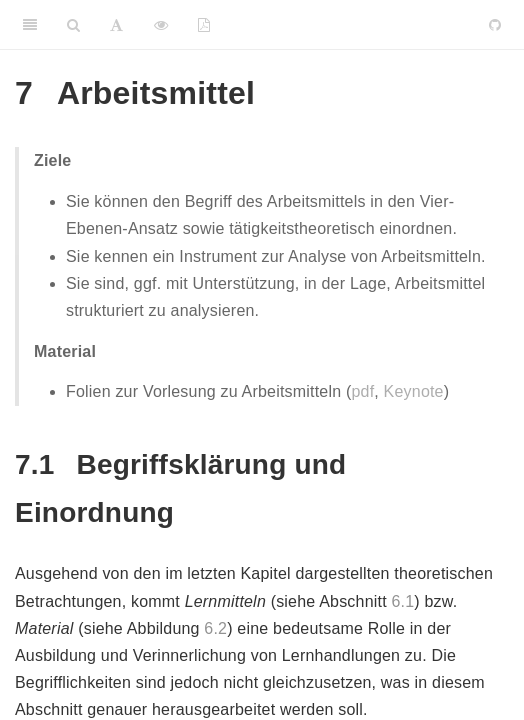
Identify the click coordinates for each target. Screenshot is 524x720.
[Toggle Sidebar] (30, 25)
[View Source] (161, 25)
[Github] (495, 25)
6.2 (215, 628)
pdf (362, 391)
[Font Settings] (116, 25)
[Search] (73, 25)
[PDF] (204, 25)
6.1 (402, 601)
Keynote (414, 391)
